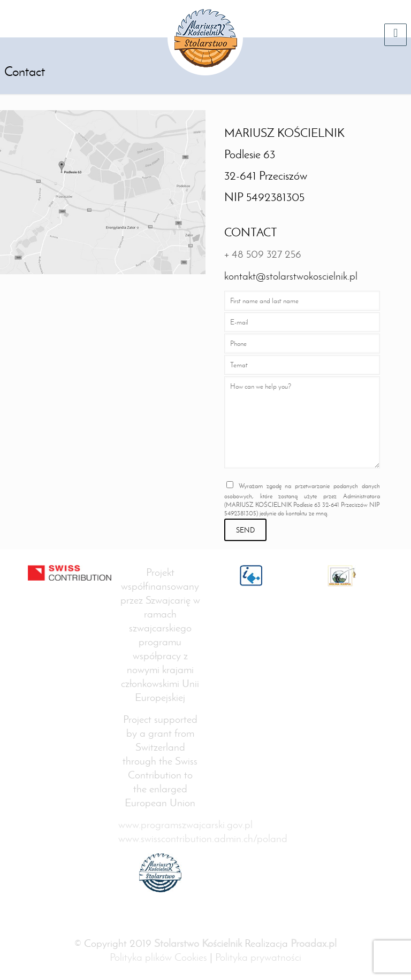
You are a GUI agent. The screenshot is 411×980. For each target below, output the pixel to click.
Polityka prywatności (258, 957)
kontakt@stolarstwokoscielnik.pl (291, 276)
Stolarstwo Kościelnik (198, 943)
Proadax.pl (314, 943)
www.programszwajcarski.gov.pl (185, 824)
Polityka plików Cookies (158, 957)
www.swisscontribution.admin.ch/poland (203, 838)
